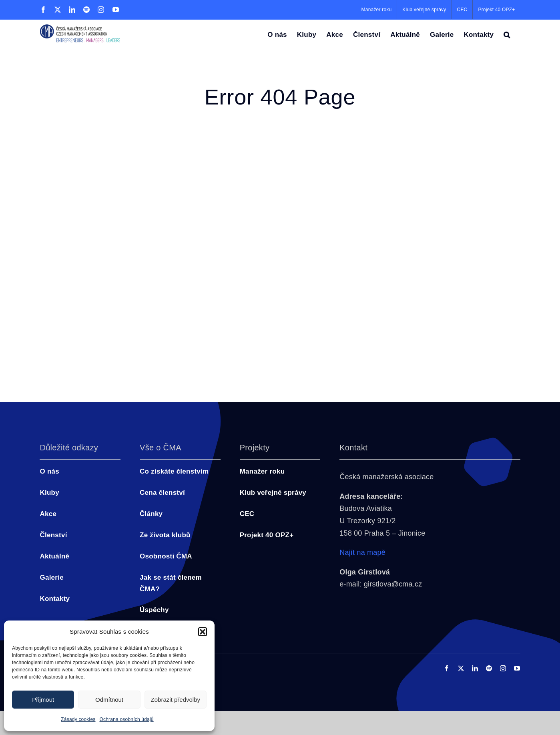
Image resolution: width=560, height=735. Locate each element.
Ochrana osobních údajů (127, 719)
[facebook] (447, 668)
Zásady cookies (78, 719)
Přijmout (43, 700)
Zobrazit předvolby (176, 700)
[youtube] (517, 668)
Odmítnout (109, 700)
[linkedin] (475, 668)
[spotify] (489, 668)
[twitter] (461, 668)
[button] (203, 632)
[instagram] (503, 668)
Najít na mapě (362, 552)
